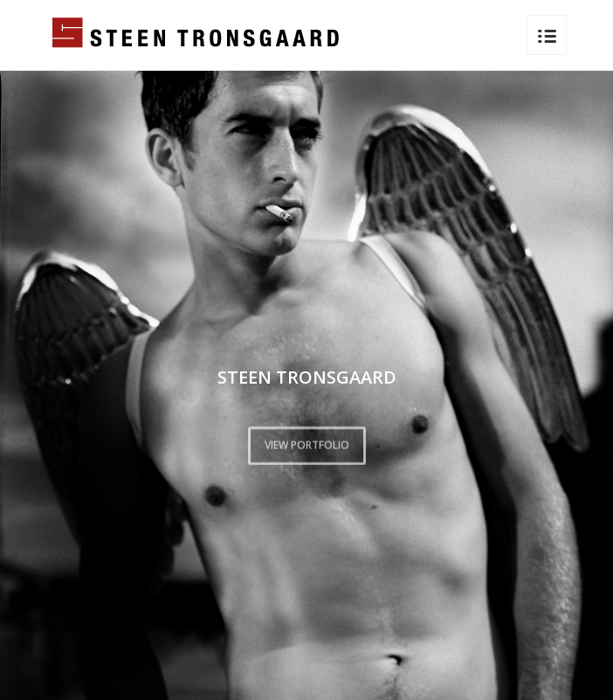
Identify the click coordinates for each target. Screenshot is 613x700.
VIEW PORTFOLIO (307, 444)
